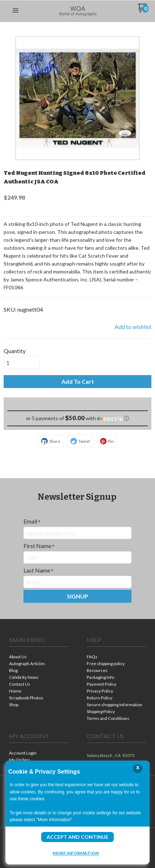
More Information (76, 853)
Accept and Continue (77, 837)
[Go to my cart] (143, 11)
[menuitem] (39, 657)
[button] (16, 11)
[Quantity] (22, 362)
